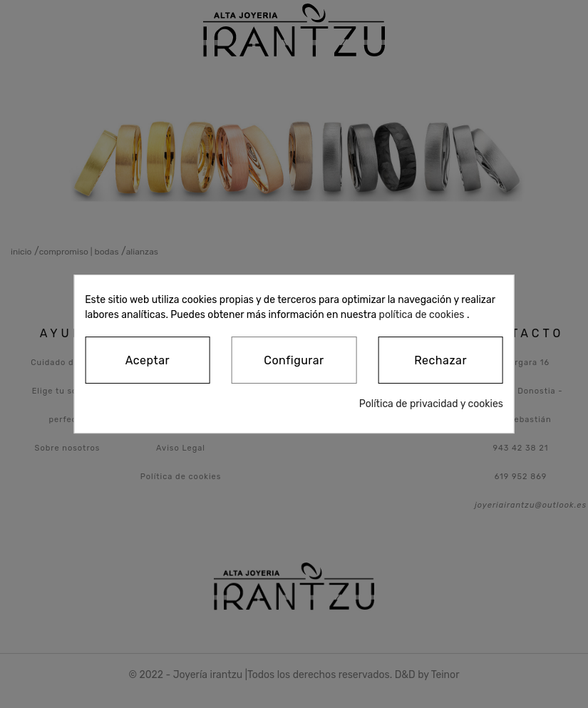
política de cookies (422, 315)
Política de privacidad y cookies (431, 404)
